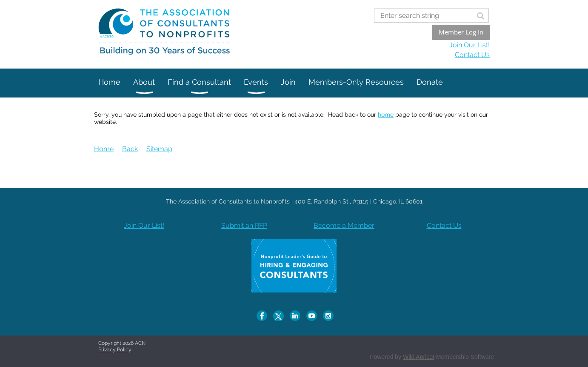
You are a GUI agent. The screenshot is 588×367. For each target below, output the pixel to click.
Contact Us (472, 55)
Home (104, 149)
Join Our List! (470, 45)
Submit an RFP (244, 225)
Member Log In (461, 32)
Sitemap (159, 149)
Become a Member (344, 225)
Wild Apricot (419, 357)
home (386, 115)
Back (130, 149)
